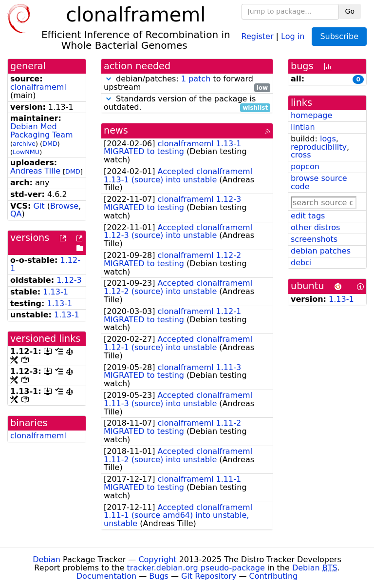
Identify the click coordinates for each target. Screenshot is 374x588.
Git (39, 206)
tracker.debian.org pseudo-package (196, 568)
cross (301, 155)
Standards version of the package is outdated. (187, 103)
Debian (47, 559)
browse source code (319, 182)
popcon (305, 167)
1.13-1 (56, 292)
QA (16, 214)
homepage (311, 115)
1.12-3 (69, 280)
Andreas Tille (35, 171)
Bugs (159, 576)
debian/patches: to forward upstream (187, 83)
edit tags (308, 216)
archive (24, 144)
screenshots (314, 239)
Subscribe (339, 36)
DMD (50, 144)
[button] (109, 79)
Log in (293, 36)
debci (301, 263)
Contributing (274, 576)
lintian (303, 127)
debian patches (321, 251)
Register (258, 36)
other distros (315, 227)
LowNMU (26, 152)
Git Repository (209, 576)
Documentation (106, 576)
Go (350, 11)
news (116, 130)
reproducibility (319, 147)
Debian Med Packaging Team (42, 131)
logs (328, 139)
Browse (64, 206)
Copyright (157, 559)
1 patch (196, 79)
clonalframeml (38, 87)
